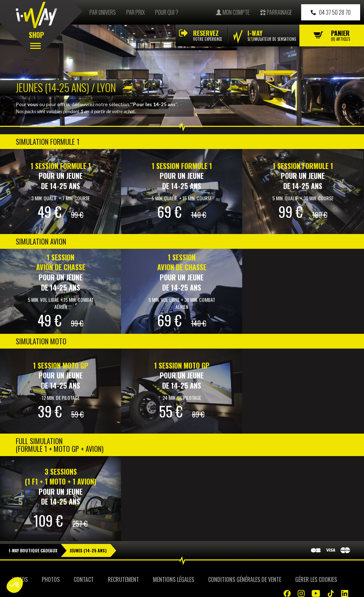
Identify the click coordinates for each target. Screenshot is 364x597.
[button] (15, 585)
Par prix (135, 12)
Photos (51, 579)
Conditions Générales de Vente (245, 579)
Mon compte (233, 12)
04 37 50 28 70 (331, 12)
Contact (84, 579)
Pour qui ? (167, 12)
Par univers (103, 12)
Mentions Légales (174, 579)
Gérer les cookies (316, 579)
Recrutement (123, 579)
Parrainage (276, 12)
